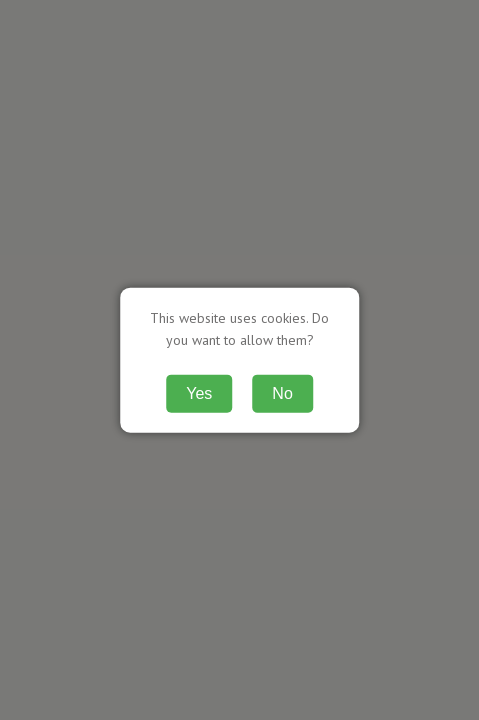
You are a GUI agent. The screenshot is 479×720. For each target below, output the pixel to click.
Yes (199, 392)
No (282, 392)
